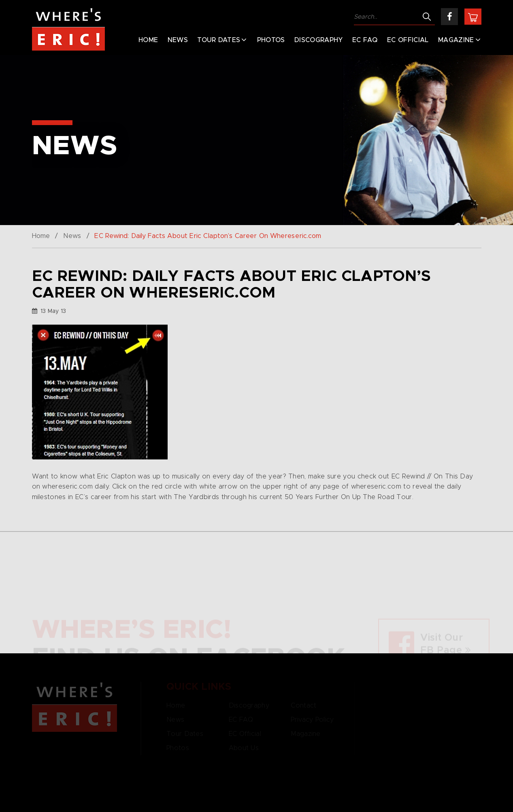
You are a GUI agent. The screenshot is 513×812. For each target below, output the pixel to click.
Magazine (456, 40)
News (178, 40)
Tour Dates (219, 40)
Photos (271, 40)
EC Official (408, 40)
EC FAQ (365, 40)
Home (148, 40)
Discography (319, 40)
